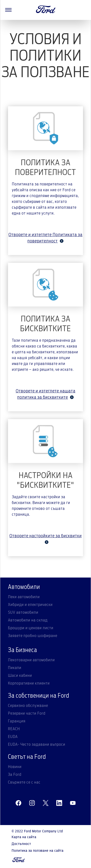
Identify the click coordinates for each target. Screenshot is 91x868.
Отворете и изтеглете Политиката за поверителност (45, 238)
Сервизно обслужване (28, 706)
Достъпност (21, 844)
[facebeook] (18, 803)
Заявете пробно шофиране (33, 636)
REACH (14, 729)
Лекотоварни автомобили (31, 660)
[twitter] (46, 803)
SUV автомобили (23, 612)
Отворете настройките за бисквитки (46, 539)
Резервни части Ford (27, 713)
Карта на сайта (24, 837)
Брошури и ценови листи (31, 628)
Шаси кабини (20, 676)
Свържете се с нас (24, 782)
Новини (15, 767)
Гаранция (17, 721)
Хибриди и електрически (30, 605)
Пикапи (15, 668)
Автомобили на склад (28, 620)
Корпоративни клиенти (29, 683)
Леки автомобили (24, 597)
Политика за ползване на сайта (38, 851)
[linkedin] (59, 803)
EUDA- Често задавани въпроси (37, 744)
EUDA (13, 737)
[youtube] (73, 803)
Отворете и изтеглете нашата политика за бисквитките (46, 394)
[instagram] (32, 803)
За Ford (15, 775)
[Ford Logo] (46, 10)
